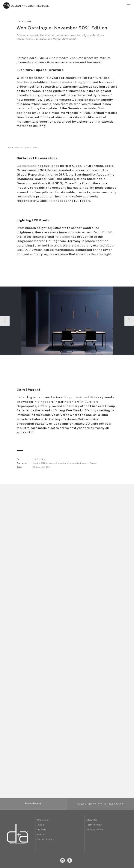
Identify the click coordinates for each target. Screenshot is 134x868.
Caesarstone (27, 166)
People (41, 825)
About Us (92, 820)
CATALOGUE (24, 22)
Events (41, 835)
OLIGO (107, 233)
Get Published (45, 840)
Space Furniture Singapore (71, 83)
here (52, 201)
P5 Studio (62, 237)
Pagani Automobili (79, 398)
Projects (42, 830)
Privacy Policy (95, 830)
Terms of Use (94, 825)
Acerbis (23, 83)
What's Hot (43, 820)
